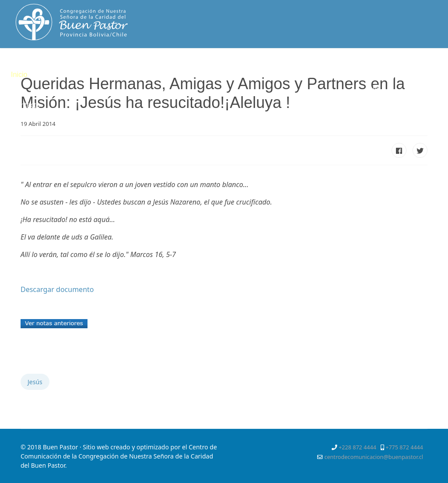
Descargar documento (57, 289)
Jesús (35, 382)
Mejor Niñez (317, 75)
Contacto (26, 105)
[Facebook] (376, 77)
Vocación (181, 75)
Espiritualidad (127, 75)
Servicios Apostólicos (247, 75)
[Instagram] (376, 88)
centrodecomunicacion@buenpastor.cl (374, 457)
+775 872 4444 (404, 447)
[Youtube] (423, 77)
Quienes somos (63, 75)
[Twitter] (392, 77)
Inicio (19, 75)
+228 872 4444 (357, 447)
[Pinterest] (407, 77)
